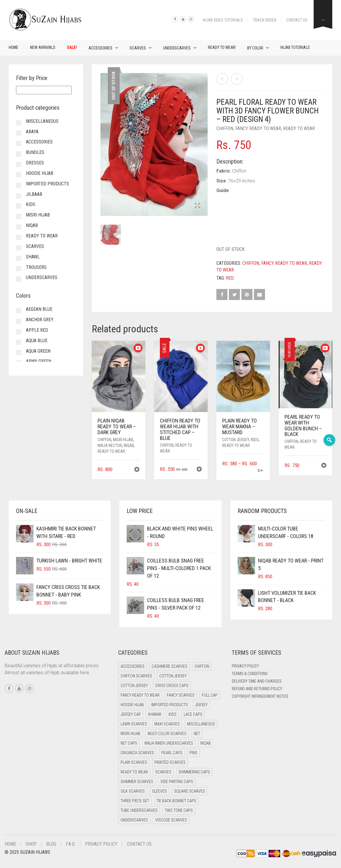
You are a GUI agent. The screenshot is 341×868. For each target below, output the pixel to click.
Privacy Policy (245, 666)
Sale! (72, 47)
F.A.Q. (71, 844)
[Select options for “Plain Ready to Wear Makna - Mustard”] (260, 471)
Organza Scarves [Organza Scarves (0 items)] (137, 753)
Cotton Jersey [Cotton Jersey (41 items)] (173, 676)
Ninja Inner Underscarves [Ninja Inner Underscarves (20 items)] (169, 743)
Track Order (265, 20)
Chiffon (225, 128)
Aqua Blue (37, 341)
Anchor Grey (40, 320)
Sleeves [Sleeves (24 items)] (159, 791)
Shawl (33, 257)
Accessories (100, 48)
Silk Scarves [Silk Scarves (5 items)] (133, 791)
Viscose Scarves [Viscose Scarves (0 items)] (171, 820)
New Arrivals (43, 47)
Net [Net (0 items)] (197, 734)
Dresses (35, 163)
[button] (137, 470)
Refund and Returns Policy (257, 689)
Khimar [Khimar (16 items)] (155, 714)
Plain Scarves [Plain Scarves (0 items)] (134, 762)
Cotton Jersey (236, 440)
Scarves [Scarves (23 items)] (163, 772)
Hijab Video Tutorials (223, 20)
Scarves (138, 48)
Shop (31, 844)
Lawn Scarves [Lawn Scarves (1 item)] (134, 724)
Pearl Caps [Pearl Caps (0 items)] (172, 753)
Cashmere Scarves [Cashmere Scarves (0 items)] (169, 666)
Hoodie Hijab (40, 173)
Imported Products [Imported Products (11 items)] (169, 705)
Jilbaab (34, 194)
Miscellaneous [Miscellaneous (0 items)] (201, 724)
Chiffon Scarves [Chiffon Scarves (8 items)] (136, 676)
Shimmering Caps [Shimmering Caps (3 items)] (194, 772)
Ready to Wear (222, 47)
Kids (255, 440)
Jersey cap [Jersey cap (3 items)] (131, 714)
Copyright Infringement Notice (260, 696)
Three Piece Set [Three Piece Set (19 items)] (135, 801)
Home (14, 47)
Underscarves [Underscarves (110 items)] (134, 820)
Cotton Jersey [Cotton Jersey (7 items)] (134, 686)
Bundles (35, 152)
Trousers (36, 267)
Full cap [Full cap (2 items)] (210, 695)
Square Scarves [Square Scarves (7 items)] (190, 791)
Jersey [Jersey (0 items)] (201, 705)
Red (230, 278)
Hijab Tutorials (295, 47)
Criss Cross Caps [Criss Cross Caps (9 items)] (172, 686)
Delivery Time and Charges (257, 681)
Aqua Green (38, 351)
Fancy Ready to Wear (258, 128)
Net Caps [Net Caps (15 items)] (129, 743)
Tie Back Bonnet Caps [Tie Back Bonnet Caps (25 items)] (176, 801)
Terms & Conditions (250, 674)
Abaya (32, 132)
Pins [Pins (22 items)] (194, 753)
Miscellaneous (42, 121)
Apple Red (37, 330)
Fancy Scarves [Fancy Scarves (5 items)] (181, 695)
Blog (51, 844)
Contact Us (297, 20)
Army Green (39, 361)
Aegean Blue (39, 309)
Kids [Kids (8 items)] (173, 714)
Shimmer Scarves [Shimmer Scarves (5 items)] (137, 782)
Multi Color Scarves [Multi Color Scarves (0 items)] (167, 734)
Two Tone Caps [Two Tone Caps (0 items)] (179, 810)
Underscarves (177, 48)
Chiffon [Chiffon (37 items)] (202, 666)
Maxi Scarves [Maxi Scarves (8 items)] (167, 724)
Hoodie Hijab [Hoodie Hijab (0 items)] (132, 705)
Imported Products (47, 184)
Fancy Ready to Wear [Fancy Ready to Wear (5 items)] (140, 695)
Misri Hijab (123, 440)
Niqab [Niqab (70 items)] (206, 743)
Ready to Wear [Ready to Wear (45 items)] (134, 772)
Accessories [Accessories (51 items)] (132, 666)
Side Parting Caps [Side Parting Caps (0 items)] (177, 782)
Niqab (129, 445)
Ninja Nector (110, 445)
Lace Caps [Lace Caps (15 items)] (193, 714)
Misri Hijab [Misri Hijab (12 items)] (130, 734)
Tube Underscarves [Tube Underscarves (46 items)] (139, 810)
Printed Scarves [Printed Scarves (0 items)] (170, 762)
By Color (255, 48)
